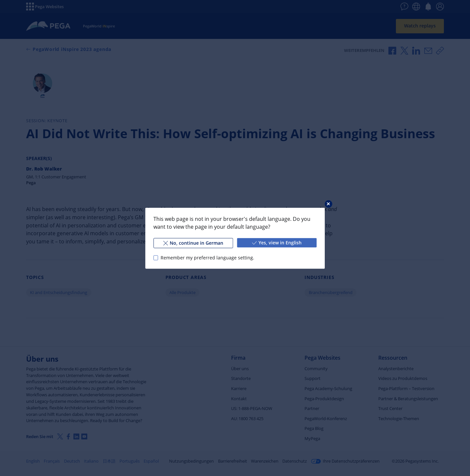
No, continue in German (193, 243)
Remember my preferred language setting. (207, 258)
